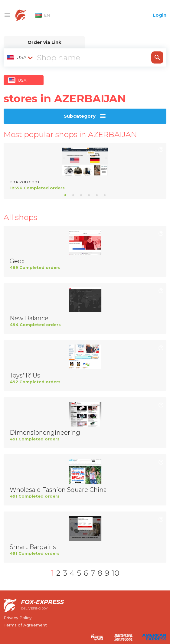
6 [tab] (105, 195)
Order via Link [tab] (44, 42)
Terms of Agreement (25, 625)
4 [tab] (89, 195)
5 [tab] (97, 195)
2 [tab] (73, 195)
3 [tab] (81, 195)
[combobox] (20, 57)
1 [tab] (65, 195)
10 (115, 573)
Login (160, 15)
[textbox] (20, 57)
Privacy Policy (18, 618)
